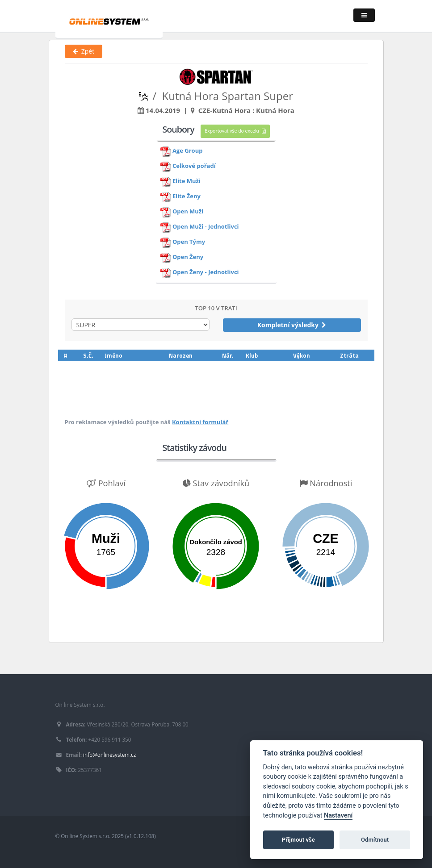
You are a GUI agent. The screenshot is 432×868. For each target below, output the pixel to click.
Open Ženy (188, 257)
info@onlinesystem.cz (109, 755)
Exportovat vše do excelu (235, 131)
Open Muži (188, 212)
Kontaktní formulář (200, 422)
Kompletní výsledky (292, 325)
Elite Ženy (187, 196)
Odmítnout (375, 840)
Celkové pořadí (194, 166)
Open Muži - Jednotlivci (206, 227)
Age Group (188, 151)
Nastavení (338, 816)
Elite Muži (187, 181)
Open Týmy (189, 242)
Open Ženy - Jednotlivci (206, 272)
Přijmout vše (298, 840)
